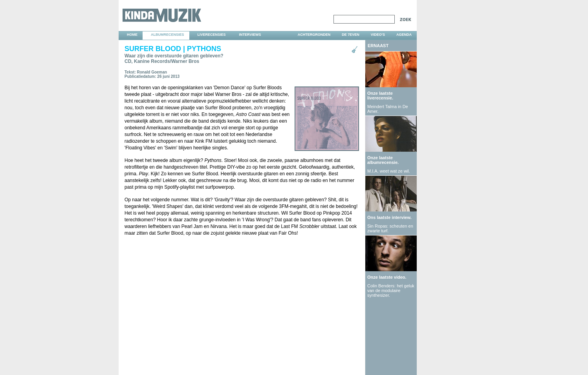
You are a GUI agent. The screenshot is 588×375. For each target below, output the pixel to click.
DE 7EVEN (351, 35)
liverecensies (212, 35)
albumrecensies (168, 35)
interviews (250, 35)
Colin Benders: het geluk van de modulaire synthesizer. (391, 290)
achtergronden (314, 35)
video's (378, 35)
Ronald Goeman (152, 72)
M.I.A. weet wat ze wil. (389, 171)
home (132, 35)
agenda (404, 35)
